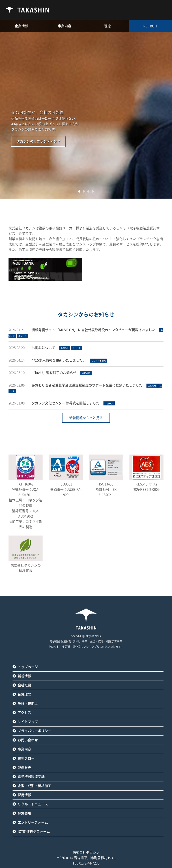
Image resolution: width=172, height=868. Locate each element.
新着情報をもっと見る (86, 418)
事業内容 (24, 749)
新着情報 (24, 676)
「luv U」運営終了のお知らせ (54, 373)
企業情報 (21, 26)
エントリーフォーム (33, 822)
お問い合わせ (28, 740)
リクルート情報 (99, 361)
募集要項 (24, 813)
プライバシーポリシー (34, 731)
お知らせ (65, 348)
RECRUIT (150, 26)
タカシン (27, 10)
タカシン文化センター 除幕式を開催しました (66, 403)
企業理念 (24, 694)
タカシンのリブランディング (38, 141)
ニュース (22, 336)
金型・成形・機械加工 (34, 786)
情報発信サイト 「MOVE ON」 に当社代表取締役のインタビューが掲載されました (93, 330)
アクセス (24, 713)
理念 (107, 26)
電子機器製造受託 (31, 777)
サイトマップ (28, 722)
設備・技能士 (28, 703)
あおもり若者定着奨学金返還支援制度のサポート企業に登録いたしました (87, 385)
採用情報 (24, 795)
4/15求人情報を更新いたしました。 (59, 360)
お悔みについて (43, 348)
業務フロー (26, 758)
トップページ (28, 667)
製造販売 (24, 767)
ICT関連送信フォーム (34, 832)
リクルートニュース (33, 804)
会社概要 (24, 685)
